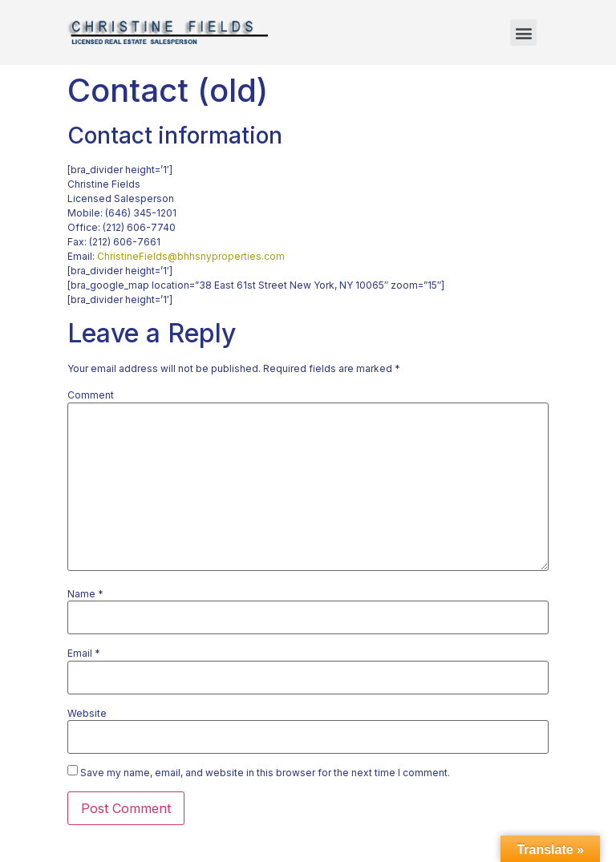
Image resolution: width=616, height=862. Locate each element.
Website (87, 714)
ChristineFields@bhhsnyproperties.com (191, 256)
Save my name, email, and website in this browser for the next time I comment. (265, 773)
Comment (91, 395)
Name (85, 594)
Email (84, 654)
